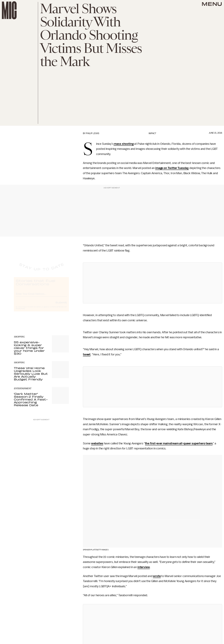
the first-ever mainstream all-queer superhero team (179, 443)
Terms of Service (58, 310)
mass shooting (124, 144)
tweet (87, 354)
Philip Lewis (93, 133)
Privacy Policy (20, 311)
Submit (61, 305)
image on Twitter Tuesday (172, 168)
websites (97, 443)
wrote (157, 576)
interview (144, 567)
